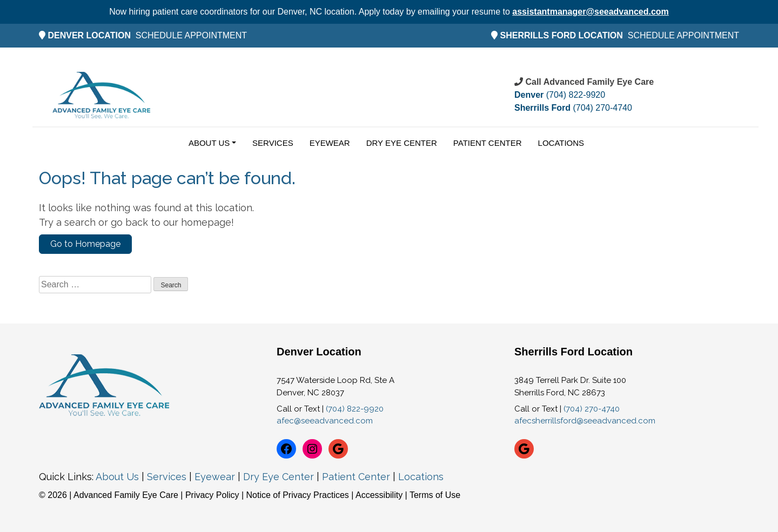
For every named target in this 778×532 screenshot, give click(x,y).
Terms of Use (435, 495)
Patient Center (488, 143)
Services (273, 143)
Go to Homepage (85, 244)
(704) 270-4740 (573, 108)
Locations (561, 143)
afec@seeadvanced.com (325, 421)
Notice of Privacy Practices (298, 495)
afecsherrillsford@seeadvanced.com (585, 421)
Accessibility (379, 495)
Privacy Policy (213, 495)
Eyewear (330, 143)
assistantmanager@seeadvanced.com (591, 12)
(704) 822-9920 (560, 95)
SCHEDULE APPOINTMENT (191, 35)
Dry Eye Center (402, 143)
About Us (209, 143)
